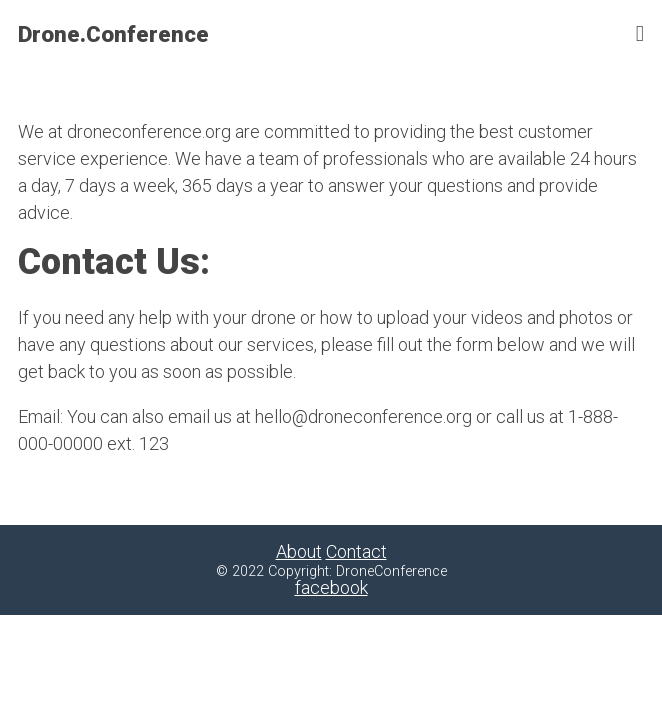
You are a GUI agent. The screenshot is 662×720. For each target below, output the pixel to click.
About (299, 551)
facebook (331, 587)
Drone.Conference (113, 34)
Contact (356, 551)
